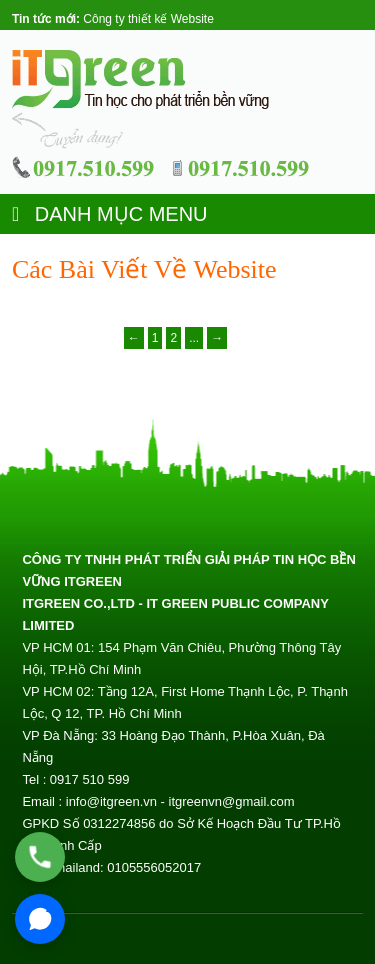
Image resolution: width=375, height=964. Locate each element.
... (194, 338)
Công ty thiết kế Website (148, 19)
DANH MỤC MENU (110, 214)
